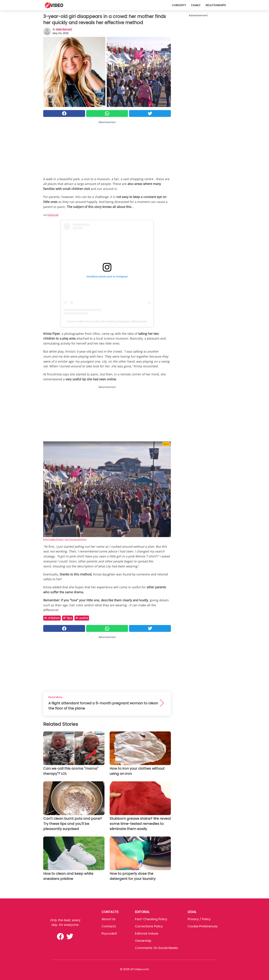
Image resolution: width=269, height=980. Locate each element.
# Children (52, 618)
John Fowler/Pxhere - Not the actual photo (65, 539)
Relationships (216, 5)
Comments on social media (156, 948)
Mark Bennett (64, 29)
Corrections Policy (149, 926)
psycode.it (109, 933)
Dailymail (53, 215)
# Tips (68, 618)
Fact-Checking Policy (151, 919)
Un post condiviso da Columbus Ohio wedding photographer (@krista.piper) (107, 321)
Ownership (143, 941)
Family (196, 5)
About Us (109, 919)
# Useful (82, 618)
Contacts (109, 926)
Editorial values (147, 933)
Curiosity (179, 5)
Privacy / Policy (199, 919)
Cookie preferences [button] (203, 926)
